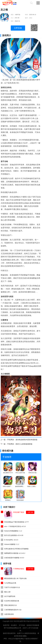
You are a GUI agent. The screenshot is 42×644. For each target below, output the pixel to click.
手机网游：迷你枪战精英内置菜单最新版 (22, 440)
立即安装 (18, 28)
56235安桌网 (18, 621)
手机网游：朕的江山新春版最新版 (20, 444)
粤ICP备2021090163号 (31, 621)
